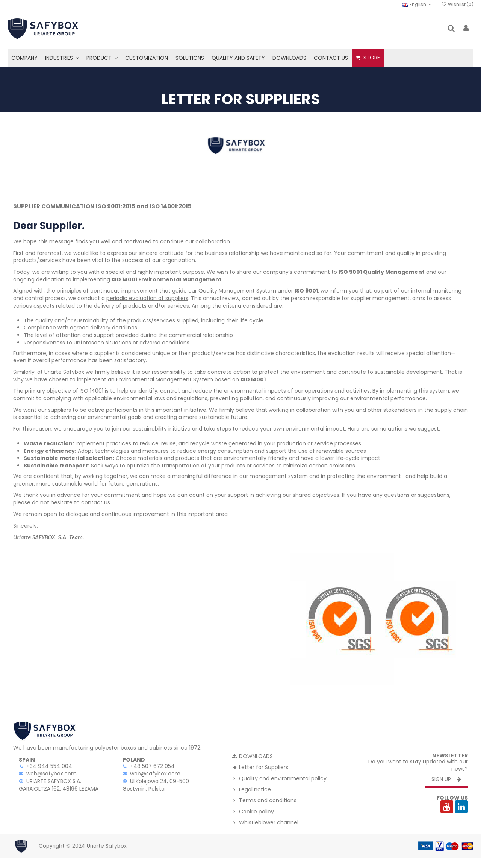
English (418, 4)
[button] (62, 58)
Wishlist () (457, 4)
